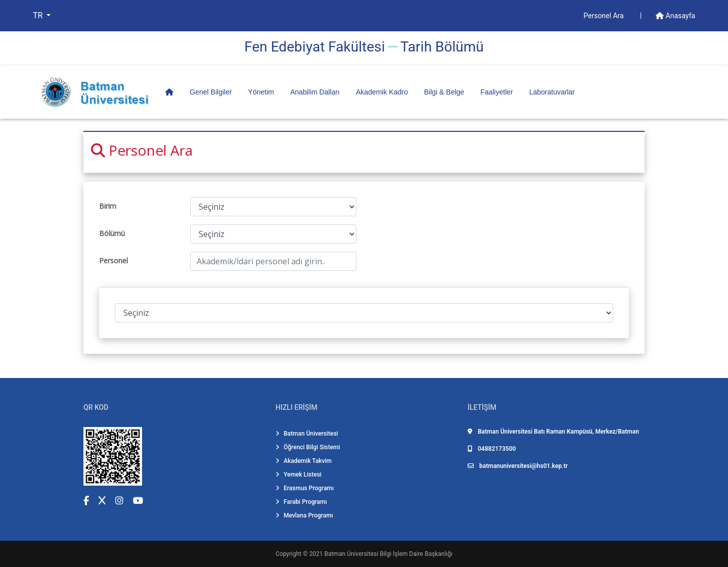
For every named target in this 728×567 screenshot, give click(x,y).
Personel (113, 261)
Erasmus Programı (305, 488)
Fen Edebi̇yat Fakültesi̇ (314, 47)
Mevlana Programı (304, 515)
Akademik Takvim (304, 461)
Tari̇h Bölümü (442, 47)
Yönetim (261, 92)
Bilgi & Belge (444, 92)
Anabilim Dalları (315, 92)
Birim (108, 206)
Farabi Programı (301, 502)
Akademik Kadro (382, 92)
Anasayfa (675, 16)
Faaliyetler (497, 92)
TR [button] (39, 15)
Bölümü (112, 233)
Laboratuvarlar (552, 92)
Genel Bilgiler (211, 92)
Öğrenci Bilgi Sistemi (308, 447)
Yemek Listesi (299, 475)
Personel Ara (604, 16)
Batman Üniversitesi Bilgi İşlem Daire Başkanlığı (389, 554)
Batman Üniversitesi (307, 434)
